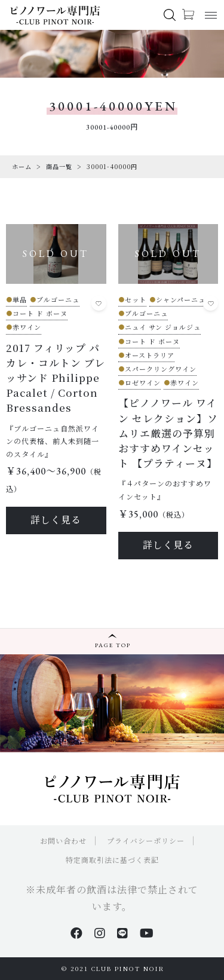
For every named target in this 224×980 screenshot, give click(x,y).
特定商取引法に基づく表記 (112, 860)
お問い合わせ (63, 840)
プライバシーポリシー (146, 840)
